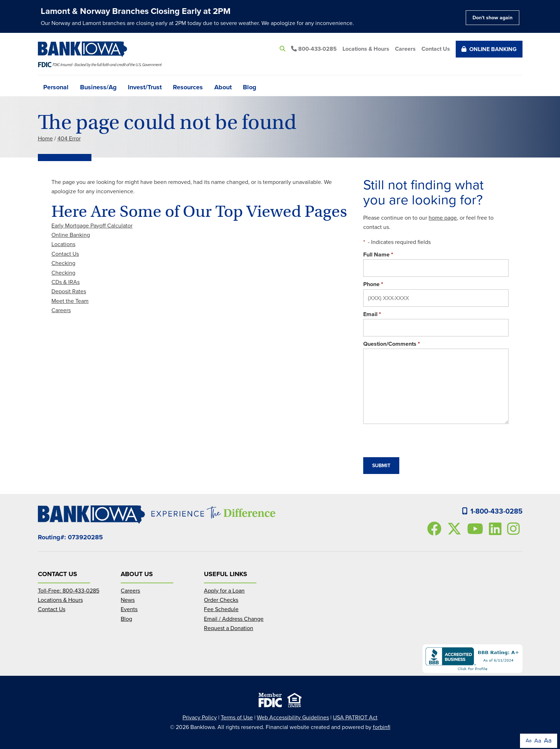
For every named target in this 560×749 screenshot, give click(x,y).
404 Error (69, 138)
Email (372, 314)
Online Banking (489, 49)
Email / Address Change (234, 619)
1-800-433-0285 (492, 511)
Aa (529, 741)
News (128, 600)
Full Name (378, 254)
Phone (373, 284)
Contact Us (436, 49)
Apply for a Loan (224, 591)
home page (443, 218)
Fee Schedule (221, 609)
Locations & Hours (366, 49)
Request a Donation (229, 628)
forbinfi (382, 727)
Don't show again (492, 18)
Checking (63, 263)
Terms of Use (237, 717)
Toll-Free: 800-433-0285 (69, 591)
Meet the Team (70, 301)
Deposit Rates (69, 291)
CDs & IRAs (66, 282)
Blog (250, 86)
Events (129, 609)
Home (45, 138)
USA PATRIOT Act (355, 717)
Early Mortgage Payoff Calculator (92, 226)
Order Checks (221, 600)
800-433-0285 (314, 49)
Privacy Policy (200, 717)
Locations (63, 244)
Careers (405, 49)
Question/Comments (392, 344)
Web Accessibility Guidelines (293, 717)
